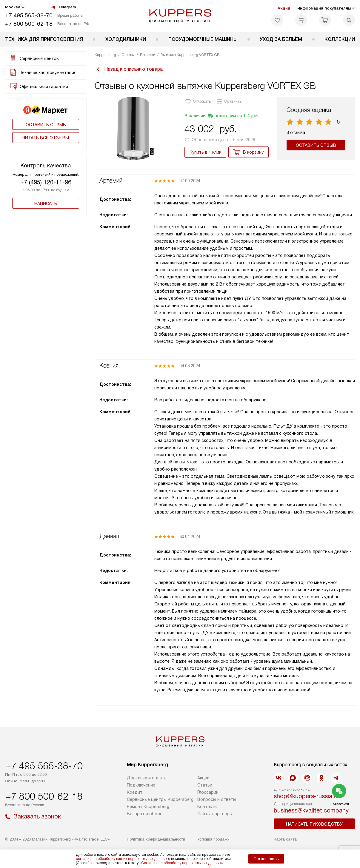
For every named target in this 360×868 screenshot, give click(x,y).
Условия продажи (213, 839)
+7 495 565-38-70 (29, 15)
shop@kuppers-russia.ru (306, 796)
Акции (284, 8)
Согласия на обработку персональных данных (181, 863)
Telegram (63, 7)
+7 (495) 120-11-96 (46, 182)
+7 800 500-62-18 (29, 24)
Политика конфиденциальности (156, 839)
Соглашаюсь (266, 859)
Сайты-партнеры (215, 814)
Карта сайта (285, 839)
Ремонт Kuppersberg (148, 807)
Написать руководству (314, 824)
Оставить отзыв (46, 125)
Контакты (207, 807)
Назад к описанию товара (129, 69)
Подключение (141, 785)
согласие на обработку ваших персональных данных (121, 859)
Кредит (135, 792)
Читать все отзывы (46, 138)
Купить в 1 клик (205, 152)
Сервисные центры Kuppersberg (160, 799)
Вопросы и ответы (217, 799)
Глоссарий (208, 792)
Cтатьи (205, 785)
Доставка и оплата (147, 778)
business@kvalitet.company (311, 810)
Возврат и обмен (145, 814)
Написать (46, 203)
